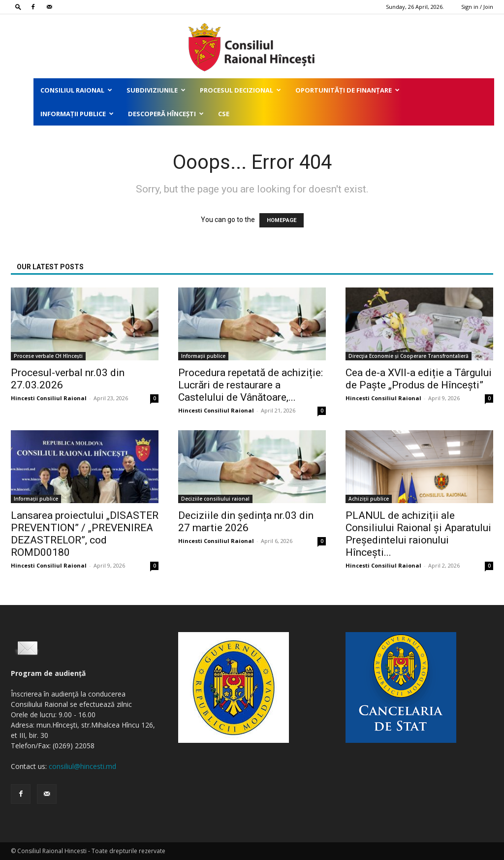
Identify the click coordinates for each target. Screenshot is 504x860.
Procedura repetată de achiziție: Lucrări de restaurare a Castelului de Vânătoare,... (251, 385)
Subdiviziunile (156, 90)
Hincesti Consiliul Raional (49, 398)
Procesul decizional (240, 90)
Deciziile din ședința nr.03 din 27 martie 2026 (246, 522)
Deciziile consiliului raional (215, 499)
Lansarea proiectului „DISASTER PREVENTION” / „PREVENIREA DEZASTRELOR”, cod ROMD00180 (85, 534)
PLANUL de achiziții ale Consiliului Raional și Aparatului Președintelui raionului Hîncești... (418, 534)
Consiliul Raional (76, 90)
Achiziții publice (369, 499)
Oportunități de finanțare (347, 90)
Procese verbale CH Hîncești (48, 356)
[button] (18, 7)
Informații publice (77, 114)
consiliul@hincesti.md (82, 766)
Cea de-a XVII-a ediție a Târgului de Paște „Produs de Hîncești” (419, 379)
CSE (224, 114)
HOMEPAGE (282, 220)
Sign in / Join (477, 7)
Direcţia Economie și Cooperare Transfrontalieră (409, 356)
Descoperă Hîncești (166, 114)
